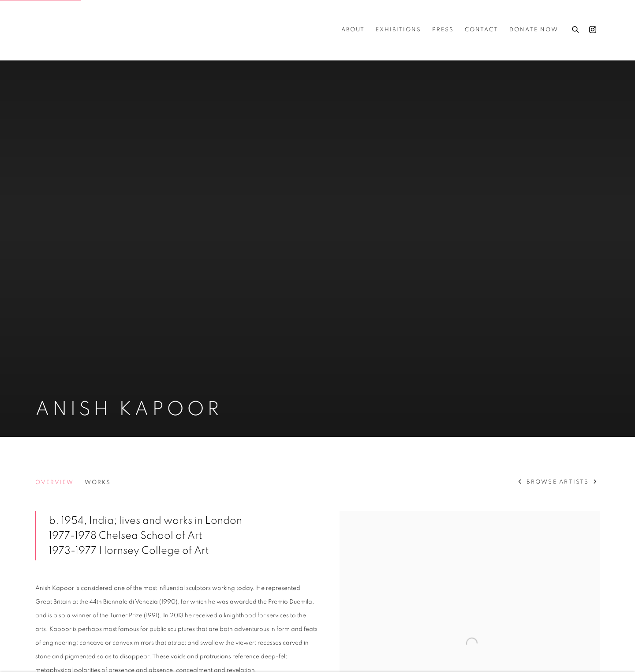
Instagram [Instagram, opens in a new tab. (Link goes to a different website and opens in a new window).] (593, 30)
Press (443, 30)
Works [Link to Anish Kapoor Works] (98, 482)
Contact (482, 30)
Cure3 (53, 30)
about (353, 30)
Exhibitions (398, 30)
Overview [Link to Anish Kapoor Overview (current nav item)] (54, 482)
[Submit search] (576, 28)
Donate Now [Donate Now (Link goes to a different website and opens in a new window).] (534, 30)
